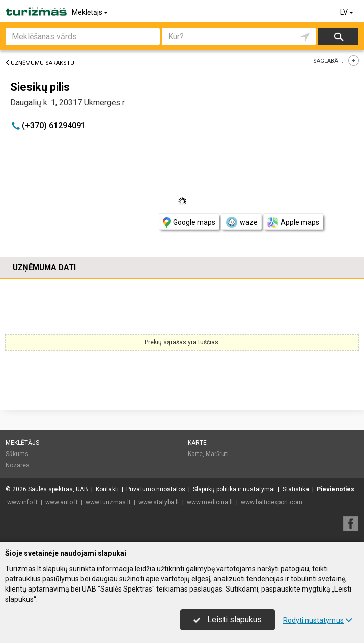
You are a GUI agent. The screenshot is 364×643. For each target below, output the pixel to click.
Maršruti (217, 454)
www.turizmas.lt (108, 502)
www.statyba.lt (159, 502)
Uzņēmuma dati (44, 267)
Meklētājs (91, 12)
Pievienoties (335, 489)
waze (241, 222)
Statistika (296, 489)
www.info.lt (22, 502)
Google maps (189, 222)
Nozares (18, 465)
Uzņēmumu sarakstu (40, 63)
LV (347, 12)
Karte (197, 443)
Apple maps (293, 222)
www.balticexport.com (272, 502)
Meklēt (338, 36)
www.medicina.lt (210, 502)
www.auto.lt (62, 502)
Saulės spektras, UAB (58, 489)
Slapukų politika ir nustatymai (234, 489)
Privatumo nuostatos (156, 489)
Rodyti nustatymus (318, 620)
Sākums (17, 454)
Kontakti (107, 489)
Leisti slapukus (228, 619)
